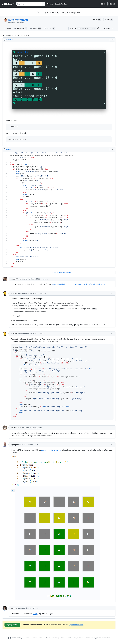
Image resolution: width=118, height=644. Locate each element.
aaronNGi (15, 279)
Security (41, 638)
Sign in (103, 4)
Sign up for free (12, 625)
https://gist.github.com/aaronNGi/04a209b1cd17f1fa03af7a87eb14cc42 (79, 284)
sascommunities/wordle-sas (52, 450)
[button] (98, 28)
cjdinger (15, 445)
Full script (16, 316)
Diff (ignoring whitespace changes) (26, 320)
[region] (59, 94)
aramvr (14, 608)
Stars (36, 28)
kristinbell (15, 428)
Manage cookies (78, 638)
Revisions (21, 28)
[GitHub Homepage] (9, 638)
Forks (50, 28)
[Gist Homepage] (8, 4)
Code (8, 28)
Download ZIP (108, 28)
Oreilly (35, 613)
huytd (11, 20)
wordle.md (22, 20)
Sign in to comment (76, 625)
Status (48, 638)
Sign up (112, 4)
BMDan (14, 293)
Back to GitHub (61, 4)
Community (55, 638)
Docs (62, 638)
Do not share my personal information (98, 638)
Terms (28, 638)
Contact (68, 638)
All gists (50, 4)
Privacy (34, 638)
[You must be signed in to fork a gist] (109, 20)
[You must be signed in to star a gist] (97, 20)
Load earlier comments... (62, 273)
